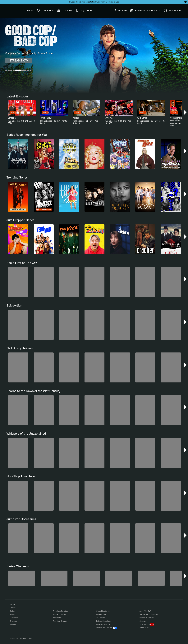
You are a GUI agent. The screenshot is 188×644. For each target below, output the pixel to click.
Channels (13, 621)
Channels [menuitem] (65, 11)
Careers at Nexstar (147, 618)
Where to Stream (59, 614)
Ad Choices (101, 618)
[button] (185, 112)
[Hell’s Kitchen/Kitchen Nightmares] (86, 578)
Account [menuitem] (172, 11)
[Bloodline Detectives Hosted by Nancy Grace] (151, 578)
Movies (13, 614)
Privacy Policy (100, 2)
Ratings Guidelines (103, 621)
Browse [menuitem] (120, 11)
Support (13, 624)
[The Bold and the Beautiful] (22, 578)
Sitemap (143, 621)
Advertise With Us (103, 624)
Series (12, 611)
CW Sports (14, 618)
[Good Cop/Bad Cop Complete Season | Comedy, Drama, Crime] (94, 55)
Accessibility (101, 614)
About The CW (145, 611)
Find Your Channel (60, 621)
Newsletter (57, 618)
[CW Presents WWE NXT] (119, 578)
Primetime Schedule (61, 611)
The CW (11, 10)
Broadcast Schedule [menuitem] (145, 11)
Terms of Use (114, 2)
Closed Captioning (103, 611)
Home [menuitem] (28, 11)
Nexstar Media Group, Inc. (149, 614)
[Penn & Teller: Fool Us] (54, 578)
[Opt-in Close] (186, 2)
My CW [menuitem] (84, 11)
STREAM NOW (19, 60)
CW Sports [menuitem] (45, 11)
